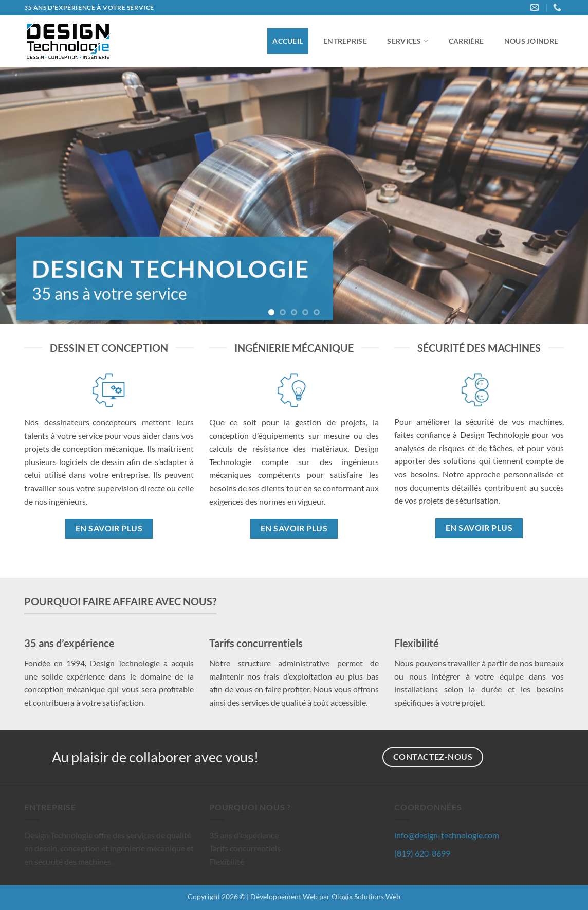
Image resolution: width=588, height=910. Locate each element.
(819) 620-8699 (422, 853)
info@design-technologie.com (447, 835)
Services (408, 41)
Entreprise (345, 41)
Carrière (466, 41)
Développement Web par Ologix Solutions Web (325, 896)
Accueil (288, 41)
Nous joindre (531, 41)
